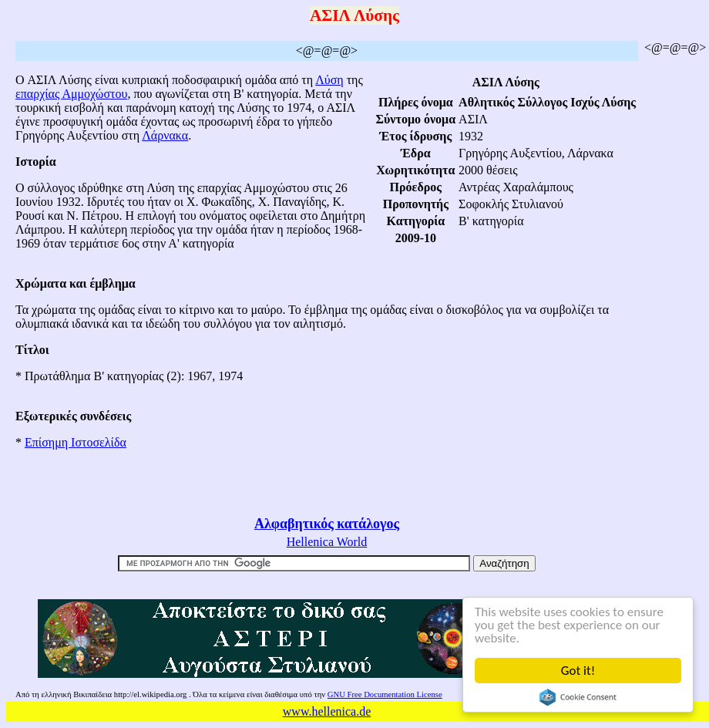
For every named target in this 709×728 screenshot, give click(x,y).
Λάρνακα (165, 135)
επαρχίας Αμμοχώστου (71, 94)
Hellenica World (327, 542)
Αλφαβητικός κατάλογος (327, 524)
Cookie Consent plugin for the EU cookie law (578, 697)
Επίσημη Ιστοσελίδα (76, 442)
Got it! (578, 671)
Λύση (329, 80)
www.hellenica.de (327, 711)
